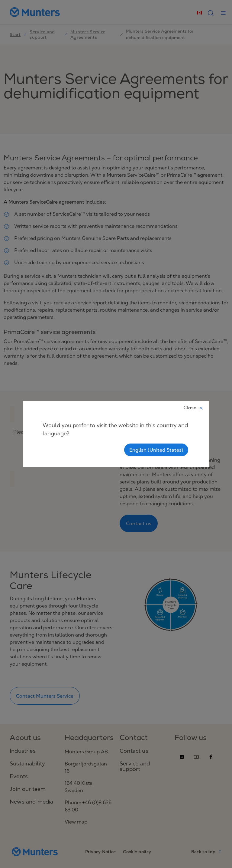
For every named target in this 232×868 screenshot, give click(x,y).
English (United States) (156, 450)
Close (193, 408)
